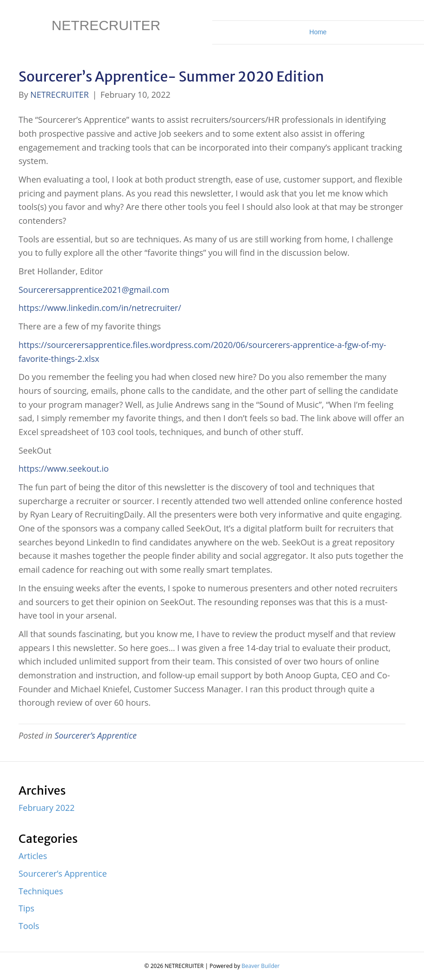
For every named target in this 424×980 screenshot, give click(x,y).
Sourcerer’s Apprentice (96, 735)
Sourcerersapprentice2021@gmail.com (94, 290)
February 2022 (47, 808)
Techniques (41, 891)
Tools (29, 926)
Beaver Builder (260, 966)
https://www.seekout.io (64, 468)
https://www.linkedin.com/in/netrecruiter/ (100, 308)
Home (318, 32)
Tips (26, 908)
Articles (33, 856)
